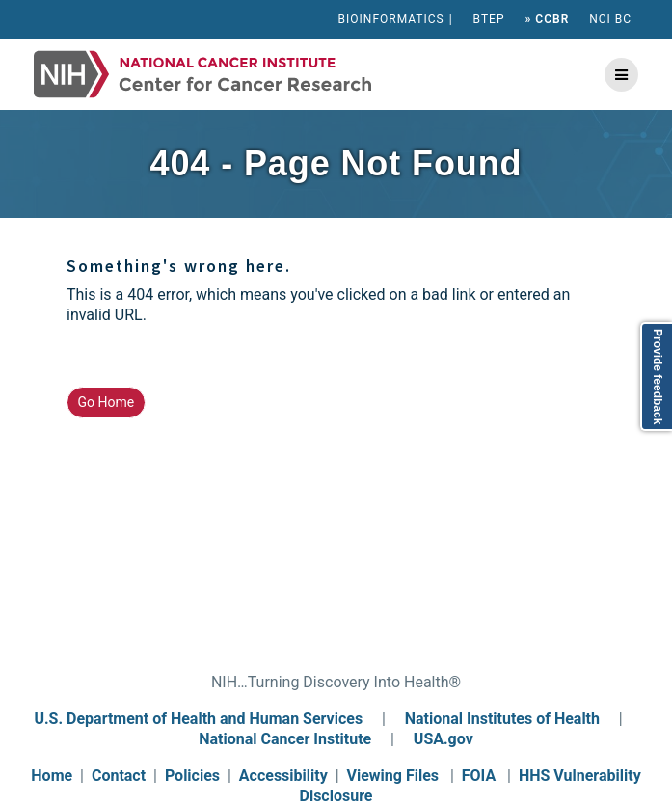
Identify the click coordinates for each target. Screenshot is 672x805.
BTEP (489, 19)
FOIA (479, 776)
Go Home (107, 402)
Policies (192, 776)
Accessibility (283, 776)
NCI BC (610, 19)
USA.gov (444, 739)
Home (52, 776)
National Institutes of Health (504, 719)
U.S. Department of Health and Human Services (198, 719)
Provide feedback (658, 376)
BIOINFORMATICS (391, 19)
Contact (119, 776)
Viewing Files (393, 776)
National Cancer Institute (285, 739)
